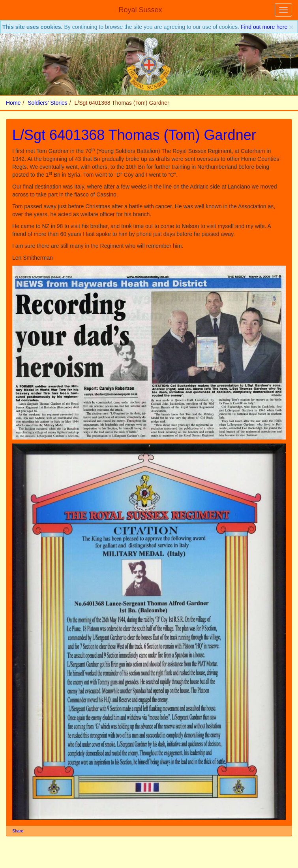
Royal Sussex (140, 10)
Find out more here (264, 27)
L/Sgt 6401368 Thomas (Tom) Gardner (134, 135)
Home (13, 103)
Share (18, 831)
